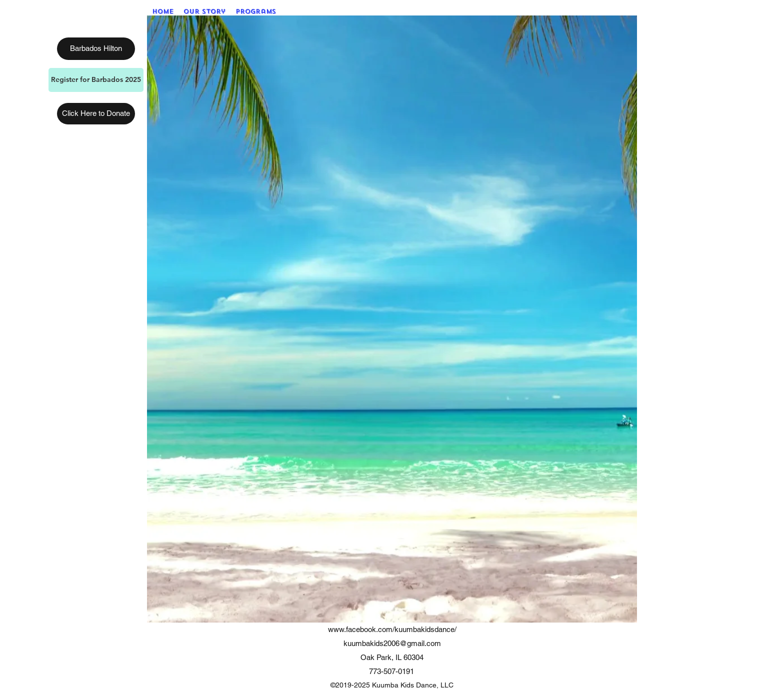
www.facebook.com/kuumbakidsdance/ (392, 629)
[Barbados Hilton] (96, 49)
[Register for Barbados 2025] (96, 80)
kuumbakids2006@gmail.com (392, 643)
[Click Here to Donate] (96, 114)
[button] (256, 11)
